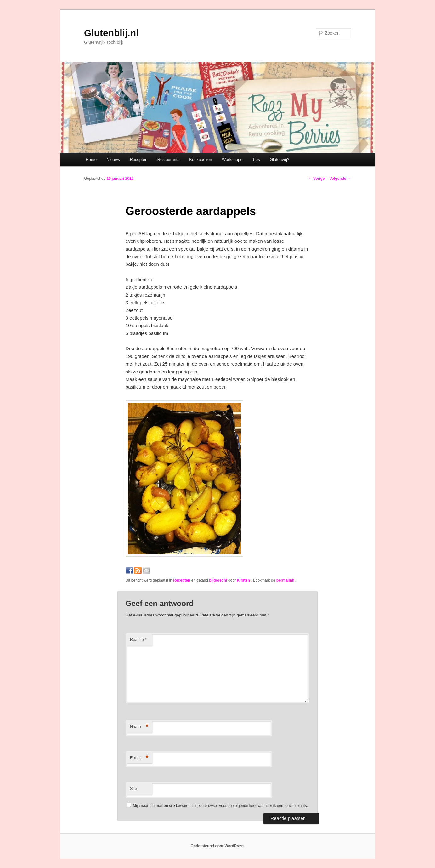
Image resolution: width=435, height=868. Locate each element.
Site (133, 789)
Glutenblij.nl (111, 33)
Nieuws (113, 159)
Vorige (317, 179)
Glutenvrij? (280, 159)
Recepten (139, 159)
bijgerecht (218, 580)
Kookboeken (201, 159)
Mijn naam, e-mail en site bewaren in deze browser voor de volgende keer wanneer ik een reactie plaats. (220, 806)
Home (91, 159)
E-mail (139, 758)
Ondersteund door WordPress (217, 846)
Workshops (232, 159)
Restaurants (168, 159)
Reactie (138, 640)
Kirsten (244, 580)
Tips (256, 159)
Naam (139, 727)
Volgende (340, 179)
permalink (286, 580)
